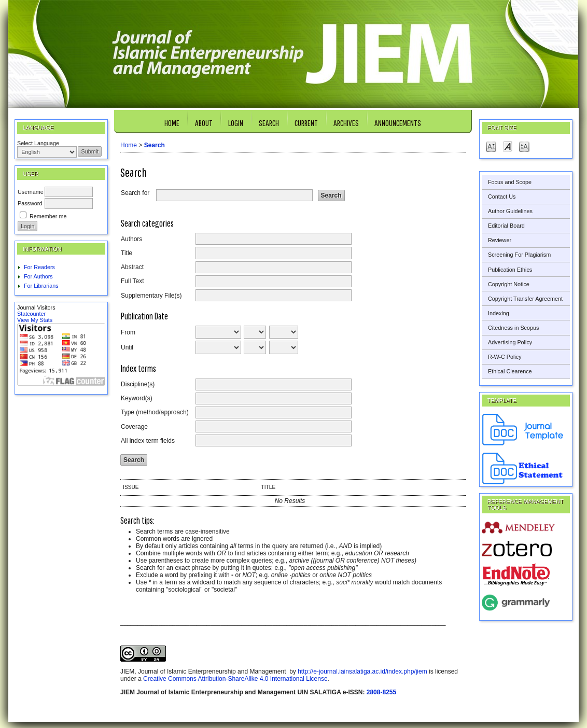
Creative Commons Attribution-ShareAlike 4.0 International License (235, 679)
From (128, 332)
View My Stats (35, 320)
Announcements (398, 123)
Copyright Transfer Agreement (525, 299)
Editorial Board (506, 226)
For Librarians (41, 286)
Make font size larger (524, 146)
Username (31, 192)
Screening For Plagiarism (519, 255)
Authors (131, 239)
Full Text (132, 281)
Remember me (48, 216)
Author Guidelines (510, 211)
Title (127, 253)
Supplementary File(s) (151, 296)
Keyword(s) (137, 398)
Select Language (38, 143)
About (204, 123)
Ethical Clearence (510, 371)
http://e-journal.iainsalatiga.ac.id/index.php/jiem (362, 671)
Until (127, 347)
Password (30, 203)
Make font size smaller (491, 146)
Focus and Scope (510, 182)
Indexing (499, 313)
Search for (135, 193)
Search (269, 123)
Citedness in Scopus (513, 328)
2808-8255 (381, 692)
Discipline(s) (138, 384)
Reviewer (500, 240)
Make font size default (508, 146)
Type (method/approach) (155, 412)
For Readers (39, 267)
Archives (346, 123)
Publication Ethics (510, 270)
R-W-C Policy (505, 357)
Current (306, 123)
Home (172, 123)
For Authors (38, 276)
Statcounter (31, 314)
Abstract (132, 267)
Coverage (134, 427)
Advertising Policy (510, 342)
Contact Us (502, 197)
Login (236, 123)
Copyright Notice (509, 284)
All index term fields (148, 441)
